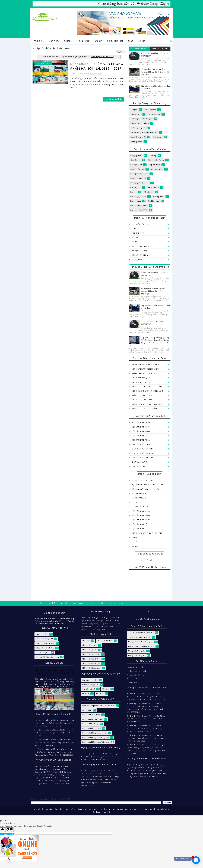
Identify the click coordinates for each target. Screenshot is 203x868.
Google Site (132, 683)
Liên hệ (142, 41)
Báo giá (98, 41)
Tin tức (90, 603)
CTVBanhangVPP (43, 652)
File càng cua (135, 187)
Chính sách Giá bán (89, 645)
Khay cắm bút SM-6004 (142, 453)
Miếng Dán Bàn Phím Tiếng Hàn (147, 387)
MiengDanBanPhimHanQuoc (146, 365)
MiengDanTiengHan (141, 382)
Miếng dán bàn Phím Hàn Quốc (147, 404)
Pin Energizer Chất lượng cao (142, 119)
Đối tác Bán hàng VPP (44, 639)
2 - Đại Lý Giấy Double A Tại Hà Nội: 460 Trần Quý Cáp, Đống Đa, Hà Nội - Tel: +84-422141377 (54, 733)
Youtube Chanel (134, 679)
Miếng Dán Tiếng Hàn (142, 400)
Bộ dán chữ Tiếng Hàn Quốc (146, 489)
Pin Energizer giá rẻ (138, 128)
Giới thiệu (54, 41)
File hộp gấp (149, 192)
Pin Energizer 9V (154, 114)
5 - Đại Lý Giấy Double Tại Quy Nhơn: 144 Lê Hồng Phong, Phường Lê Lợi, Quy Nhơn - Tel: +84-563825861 (147, 738)
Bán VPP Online (42, 634)
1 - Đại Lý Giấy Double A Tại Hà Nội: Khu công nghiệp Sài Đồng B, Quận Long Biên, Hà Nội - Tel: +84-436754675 (54, 723)
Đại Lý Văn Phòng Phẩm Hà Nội (94, 733)
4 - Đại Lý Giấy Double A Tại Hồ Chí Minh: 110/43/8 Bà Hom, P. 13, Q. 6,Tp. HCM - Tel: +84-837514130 (145, 729)
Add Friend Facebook (137, 671)
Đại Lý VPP (87, 710)
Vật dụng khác (44, 64)
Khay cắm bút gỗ (140, 462)
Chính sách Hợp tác (89, 650)
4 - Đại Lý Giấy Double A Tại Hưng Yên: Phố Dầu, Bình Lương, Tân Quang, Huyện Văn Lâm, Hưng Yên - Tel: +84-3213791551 (54, 752)
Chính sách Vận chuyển (91, 664)
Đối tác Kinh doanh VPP (45, 648)
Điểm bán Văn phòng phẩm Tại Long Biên (98, 706)
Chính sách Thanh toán (91, 654)
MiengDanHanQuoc (142, 378)
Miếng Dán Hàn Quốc (142, 396)
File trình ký (138, 233)
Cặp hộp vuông (157, 169)
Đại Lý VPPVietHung (90, 724)
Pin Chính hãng (150, 110)
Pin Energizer (135, 114)
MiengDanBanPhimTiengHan (146, 369)
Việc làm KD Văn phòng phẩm (47, 657)
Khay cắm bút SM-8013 (142, 458)
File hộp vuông (154, 201)
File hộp (133, 192)
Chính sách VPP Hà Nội (91, 659)
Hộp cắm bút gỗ (139, 436)
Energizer (134, 110)
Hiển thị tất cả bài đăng (102, 57)
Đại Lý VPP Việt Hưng (91, 715)
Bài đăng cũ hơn (114, 99)
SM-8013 (135, 546)
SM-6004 (135, 542)
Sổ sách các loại (140, 255)
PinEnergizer (158, 137)
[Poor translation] (9, 830)
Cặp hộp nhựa (155, 165)
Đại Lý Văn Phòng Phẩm (91, 728)
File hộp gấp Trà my (138, 197)
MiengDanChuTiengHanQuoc (146, 374)
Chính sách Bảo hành (105, 641)
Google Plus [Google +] (137, 675)
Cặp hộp (153, 156)
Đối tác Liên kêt (115, 41)
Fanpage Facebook (135, 667)
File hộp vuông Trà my (139, 206)
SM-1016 (135, 537)
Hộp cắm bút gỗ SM (141, 440)
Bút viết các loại (140, 224)
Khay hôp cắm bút (141, 466)
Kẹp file (135, 242)
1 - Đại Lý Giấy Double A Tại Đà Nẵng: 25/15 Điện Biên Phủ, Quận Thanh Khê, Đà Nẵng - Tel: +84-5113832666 (100, 757)
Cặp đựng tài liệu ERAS (140, 183)
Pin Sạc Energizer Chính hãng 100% (144, 132)
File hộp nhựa (136, 201)
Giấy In (135, 238)
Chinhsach (86, 641)
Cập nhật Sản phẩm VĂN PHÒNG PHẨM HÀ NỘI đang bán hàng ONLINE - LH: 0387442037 (54, 673)
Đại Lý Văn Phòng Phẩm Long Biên (96, 738)
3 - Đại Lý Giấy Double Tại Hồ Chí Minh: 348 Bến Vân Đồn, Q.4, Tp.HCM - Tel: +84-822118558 (146, 719)
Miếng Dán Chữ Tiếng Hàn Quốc (147, 391)
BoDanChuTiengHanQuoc (145, 480)
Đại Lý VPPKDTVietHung (92, 719)
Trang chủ (39, 41)
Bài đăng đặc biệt (160, 49)
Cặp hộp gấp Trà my (156, 160)
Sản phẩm (69, 41)
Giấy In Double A (140, 507)
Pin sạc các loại (140, 251)
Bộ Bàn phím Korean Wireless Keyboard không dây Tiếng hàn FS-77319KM (155, 72)
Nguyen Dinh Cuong (153, 809)
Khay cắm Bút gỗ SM (142, 445)
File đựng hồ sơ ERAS (139, 210)
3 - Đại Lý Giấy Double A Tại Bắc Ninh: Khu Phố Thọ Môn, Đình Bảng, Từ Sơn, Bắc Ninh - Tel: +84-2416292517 (54, 742)
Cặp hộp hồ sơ (136, 165)
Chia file (136, 229)
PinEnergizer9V (136, 142)
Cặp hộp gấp (136, 160)
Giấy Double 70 (139, 494)
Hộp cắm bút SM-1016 (142, 423)
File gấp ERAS (153, 187)
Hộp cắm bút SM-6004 (142, 427)
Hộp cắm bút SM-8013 (142, 431)
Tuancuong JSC (103, 812)
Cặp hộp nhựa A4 (137, 169)
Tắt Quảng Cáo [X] (8, 834)
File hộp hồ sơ (159, 197)
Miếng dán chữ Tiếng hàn (144, 409)
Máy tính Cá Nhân (141, 246)
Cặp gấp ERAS (136, 156)
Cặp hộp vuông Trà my (139, 174)
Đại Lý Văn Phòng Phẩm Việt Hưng (96, 742)
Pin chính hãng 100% (138, 137)
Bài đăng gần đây (139, 49)
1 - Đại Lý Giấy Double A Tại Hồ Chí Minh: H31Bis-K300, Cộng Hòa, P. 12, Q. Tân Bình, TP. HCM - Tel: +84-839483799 (146, 697)
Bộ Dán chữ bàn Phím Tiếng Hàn (147, 485)
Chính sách (84, 41)
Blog (131, 41)
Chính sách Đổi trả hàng (91, 668)
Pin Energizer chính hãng (140, 123)
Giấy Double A (139, 498)
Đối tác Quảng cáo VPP (45, 643)
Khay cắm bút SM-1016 (142, 449)
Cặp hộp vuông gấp (138, 178)
